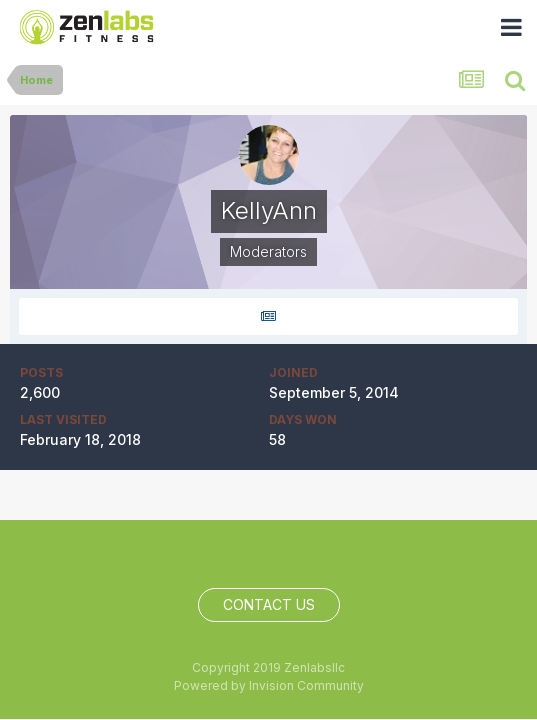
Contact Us (269, 604)
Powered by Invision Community (269, 685)
